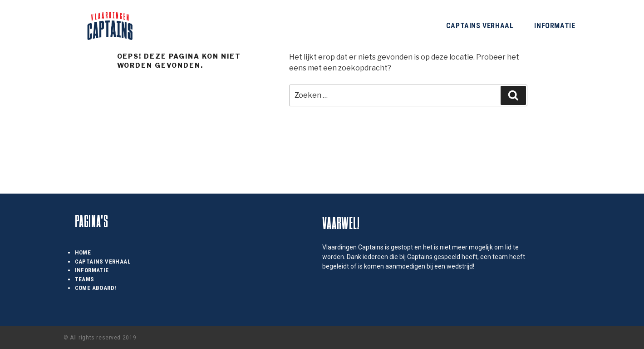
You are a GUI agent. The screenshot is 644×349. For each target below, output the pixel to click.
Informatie (555, 26)
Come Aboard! (96, 288)
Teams (85, 279)
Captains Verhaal (480, 26)
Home (83, 252)
